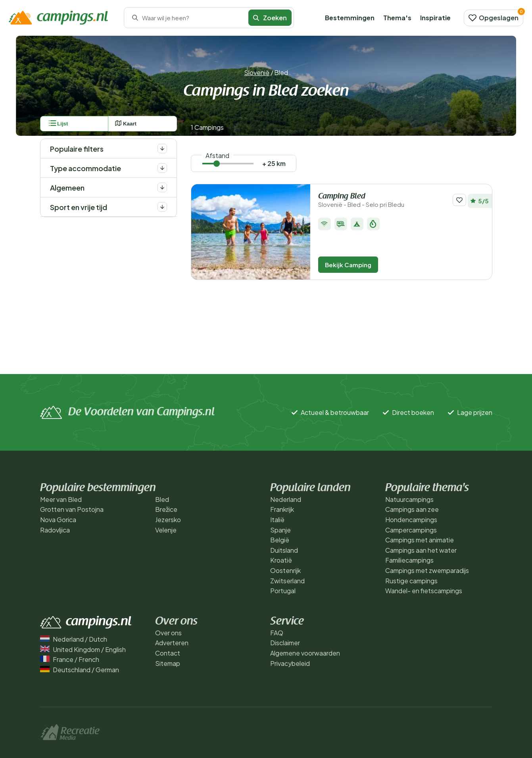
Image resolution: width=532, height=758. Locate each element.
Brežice (166, 509)
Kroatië (281, 560)
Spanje (280, 530)
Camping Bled (382, 200)
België (280, 540)
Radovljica (55, 530)
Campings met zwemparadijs (427, 570)
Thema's (397, 18)
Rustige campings (411, 581)
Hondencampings (411, 520)
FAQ (277, 633)
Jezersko (168, 520)
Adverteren (172, 643)
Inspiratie (435, 18)
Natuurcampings (409, 499)
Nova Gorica (58, 520)
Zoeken (270, 18)
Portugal (283, 591)
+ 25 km (274, 163)
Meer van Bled (61, 499)
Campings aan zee (412, 509)
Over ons (168, 633)
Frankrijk (282, 509)
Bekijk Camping (348, 265)
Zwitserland (287, 581)
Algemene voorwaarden (305, 653)
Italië (277, 520)
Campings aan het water (421, 550)
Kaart (126, 124)
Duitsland (284, 550)
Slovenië (257, 72)
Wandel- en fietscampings (424, 591)
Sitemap (168, 663)
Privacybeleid (290, 663)
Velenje (166, 530)
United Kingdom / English (83, 649)
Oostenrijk (285, 570)
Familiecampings (409, 560)
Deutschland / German (80, 670)
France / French (70, 659)
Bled (162, 499)
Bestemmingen (350, 18)
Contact (168, 653)
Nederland (286, 499)
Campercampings (411, 530)
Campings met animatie (420, 540)
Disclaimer (285, 643)
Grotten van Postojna (72, 509)
